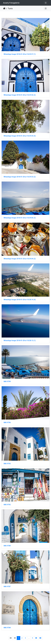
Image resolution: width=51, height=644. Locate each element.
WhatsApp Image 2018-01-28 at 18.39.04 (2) (20, 259)
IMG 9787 (7, 587)
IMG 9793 (7, 464)
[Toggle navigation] (46, 3)
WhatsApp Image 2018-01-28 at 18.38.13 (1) (20, 340)
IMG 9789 (7, 546)
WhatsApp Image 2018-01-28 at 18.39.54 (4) (20, 136)
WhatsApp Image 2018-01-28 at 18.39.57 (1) (20, 54)
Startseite (4, 8)
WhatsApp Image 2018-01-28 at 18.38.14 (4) (20, 300)
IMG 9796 (7, 422)
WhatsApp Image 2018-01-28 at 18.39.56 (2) (20, 95)
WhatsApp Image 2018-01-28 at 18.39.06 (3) (20, 218)
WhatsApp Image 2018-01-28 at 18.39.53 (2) (20, 177)
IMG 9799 (7, 381)
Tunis (10, 8)
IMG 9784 (7, 628)
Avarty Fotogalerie (11, 3)
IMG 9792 (7, 505)
